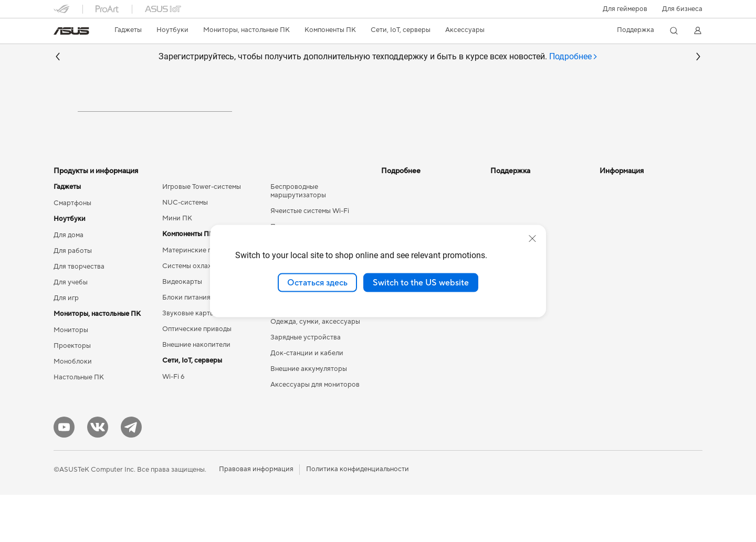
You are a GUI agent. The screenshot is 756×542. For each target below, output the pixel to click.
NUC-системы (185, 250)
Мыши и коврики (298, 322)
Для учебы (71, 330)
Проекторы (72, 393)
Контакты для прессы (634, 265)
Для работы (73, 298)
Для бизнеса (682, 9)
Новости (614, 234)
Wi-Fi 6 (173, 424)
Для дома (69, 282)
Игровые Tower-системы (202, 234)
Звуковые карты (188, 360)
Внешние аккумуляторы (309, 416)
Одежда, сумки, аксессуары (315, 369)
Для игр (66, 345)
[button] (625, 9)
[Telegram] (131, 474)
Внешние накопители (196, 392)
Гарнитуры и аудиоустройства (320, 337)
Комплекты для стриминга (312, 353)
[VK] (98, 474)
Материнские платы (195, 297)
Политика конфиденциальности (358, 516)
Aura (388, 344)
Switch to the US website (421, 282)
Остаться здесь (317, 282)
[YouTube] (64, 474)
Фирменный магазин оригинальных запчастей (639, 301)
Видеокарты (182, 329)
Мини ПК (177, 265)
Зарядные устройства (306, 385)
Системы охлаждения (197, 313)
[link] (71, 31)
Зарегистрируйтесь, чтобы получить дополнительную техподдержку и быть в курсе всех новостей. (378, 57)
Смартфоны (72, 250)
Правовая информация (256, 516)
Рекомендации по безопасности (519, 325)
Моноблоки (73, 409)
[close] (532, 238)
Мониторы (71, 377)
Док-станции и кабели (307, 400)
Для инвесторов (626, 250)
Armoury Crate (405, 328)
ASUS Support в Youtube (529, 345)
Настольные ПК (79, 424)
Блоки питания (186, 345)
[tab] (574, 57)
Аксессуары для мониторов (315, 432)
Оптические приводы (197, 376)
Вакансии (615, 281)
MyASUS (505, 361)
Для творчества (79, 314)
